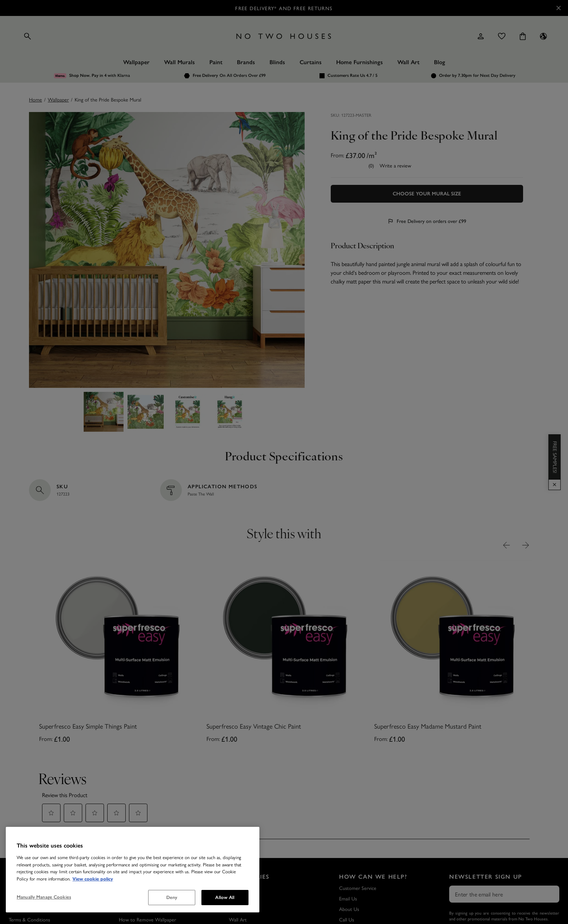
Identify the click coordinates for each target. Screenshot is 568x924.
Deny (172, 897)
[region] (133, 870)
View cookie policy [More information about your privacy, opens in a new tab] (93, 879)
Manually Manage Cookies (44, 897)
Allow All (225, 897)
